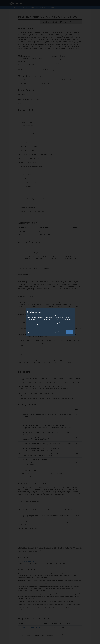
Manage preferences (57, 332)
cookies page (33, 325)
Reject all (29, 332)
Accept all (69, 332)
